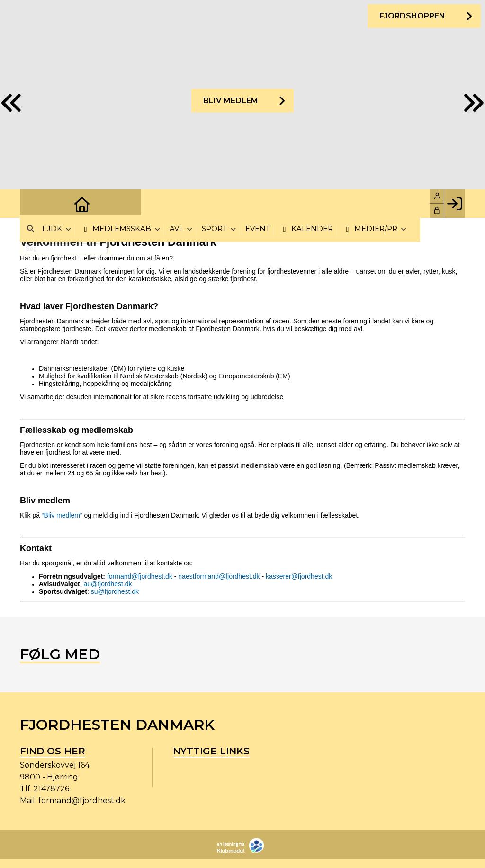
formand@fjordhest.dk (140, 576)
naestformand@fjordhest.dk (219, 576)
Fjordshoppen (412, 16)
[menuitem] (34, 204)
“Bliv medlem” (62, 515)
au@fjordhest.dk (108, 584)
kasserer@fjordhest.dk (299, 576)
